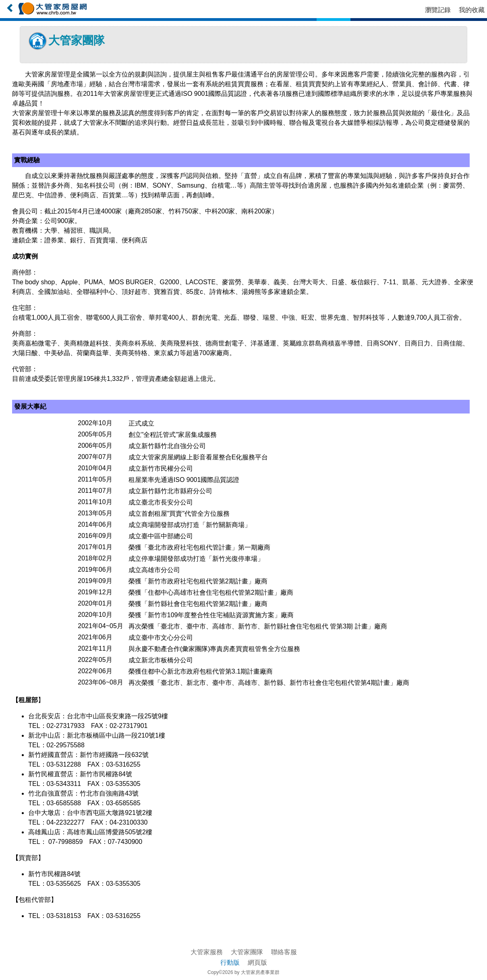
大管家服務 (207, 952)
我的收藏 (472, 10)
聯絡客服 (284, 952)
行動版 (230, 962)
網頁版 (257, 962)
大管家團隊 (247, 952)
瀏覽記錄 (438, 10)
